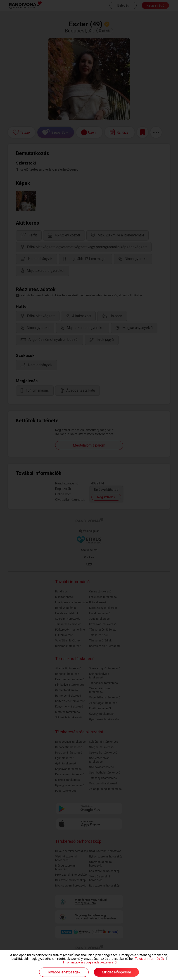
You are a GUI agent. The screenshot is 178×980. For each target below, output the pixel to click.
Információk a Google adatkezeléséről (90, 962)
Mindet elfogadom (116, 972)
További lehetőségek (64, 972)
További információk (149, 959)
